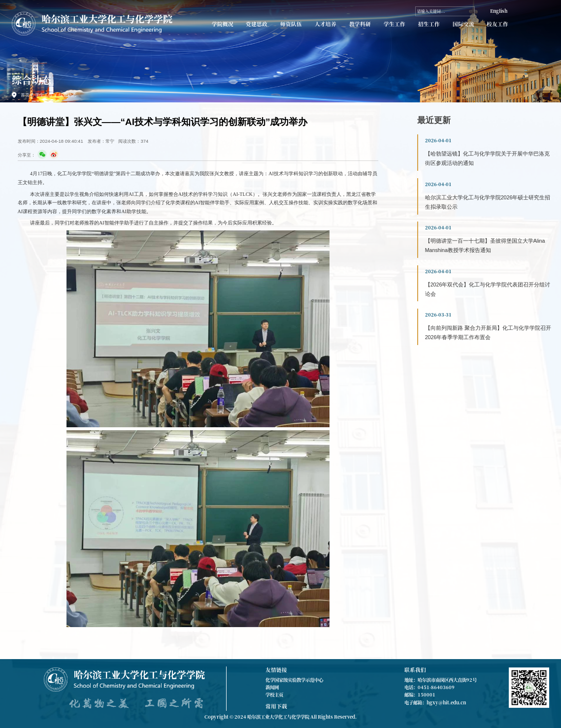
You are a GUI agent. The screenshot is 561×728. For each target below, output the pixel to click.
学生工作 (395, 24)
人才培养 (326, 24)
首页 (25, 95)
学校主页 (274, 695)
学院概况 (223, 24)
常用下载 (276, 706)
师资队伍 (291, 24)
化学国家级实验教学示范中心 (294, 680)
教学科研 (360, 24)
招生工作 (429, 24)
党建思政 (257, 24)
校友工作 (497, 24)
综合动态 (67, 95)
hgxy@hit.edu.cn (446, 702)
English (499, 11)
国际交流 (463, 24)
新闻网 (272, 687)
